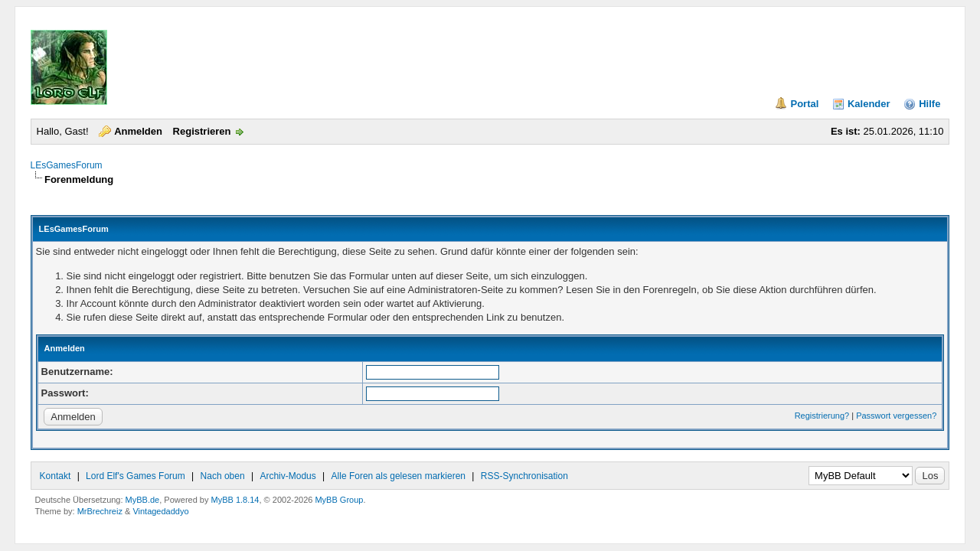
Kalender (869, 104)
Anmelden (138, 131)
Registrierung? (822, 416)
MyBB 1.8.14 (235, 500)
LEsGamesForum (67, 165)
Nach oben (223, 476)
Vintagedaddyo (160, 511)
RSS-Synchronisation (524, 476)
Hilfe (929, 104)
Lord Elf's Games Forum (136, 476)
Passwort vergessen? (896, 416)
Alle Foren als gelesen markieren (399, 476)
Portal (804, 104)
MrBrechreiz (100, 511)
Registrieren (202, 131)
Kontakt (56, 476)
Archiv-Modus (287, 476)
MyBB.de (143, 500)
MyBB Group (339, 500)
